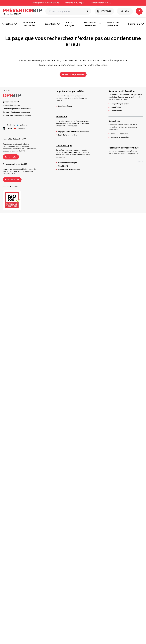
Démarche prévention (115, 24)
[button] (139, 11)
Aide (125, 11)
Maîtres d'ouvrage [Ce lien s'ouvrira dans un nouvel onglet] (74, 3)
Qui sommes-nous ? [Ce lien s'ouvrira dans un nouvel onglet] (11, 102)
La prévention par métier (70, 91)
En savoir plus (11, 157)
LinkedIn (22, 125)
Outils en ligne (71, 24)
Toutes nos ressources (20, 112)
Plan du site (8, 116)
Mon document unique (67, 163)
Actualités (9, 24)
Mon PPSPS (63, 166)
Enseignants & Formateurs (45, 3)
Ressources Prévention (122, 91)
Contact (6, 112)
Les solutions (116, 111)
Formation (136, 24)
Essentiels (53, 24)
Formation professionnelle (124, 148)
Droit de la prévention (67, 135)
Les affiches (116, 107)
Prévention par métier (32, 24)
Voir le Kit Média (12, 180)
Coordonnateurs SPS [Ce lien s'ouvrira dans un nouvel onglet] (101, 3)
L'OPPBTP (104, 11)
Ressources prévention (92, 24)
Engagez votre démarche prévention (73, 132)
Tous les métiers (65, 106)
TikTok (7, 128)
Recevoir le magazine (120, 137)
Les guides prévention (120, 104)
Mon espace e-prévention (69, 169)
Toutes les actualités (119, 134)
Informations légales (11, 105)
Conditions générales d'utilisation (17, 109)
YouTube (19, 128)
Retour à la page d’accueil (73, 74)
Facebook (9, 125)
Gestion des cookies (23, 116)
